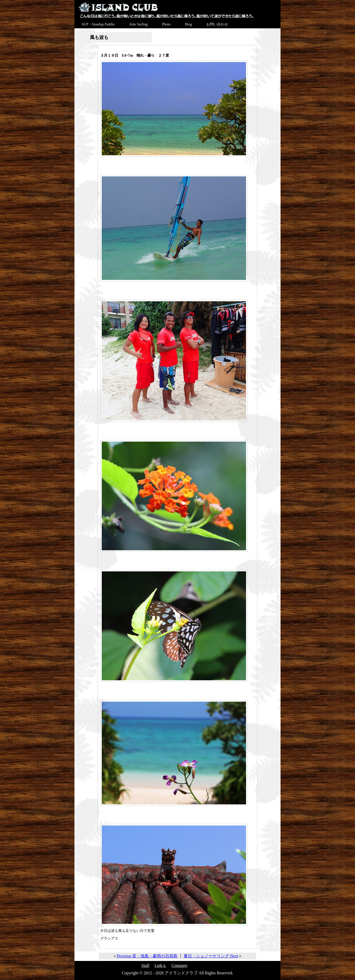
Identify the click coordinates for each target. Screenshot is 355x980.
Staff (145, 965)
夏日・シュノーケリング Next (211, 956)
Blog (188, 24)
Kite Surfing (139, 24)
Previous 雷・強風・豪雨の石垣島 (147, 956)
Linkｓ (160, 965)
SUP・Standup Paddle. (99, 24)
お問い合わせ (217, 24)
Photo (166, 24)
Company (180, 965)
